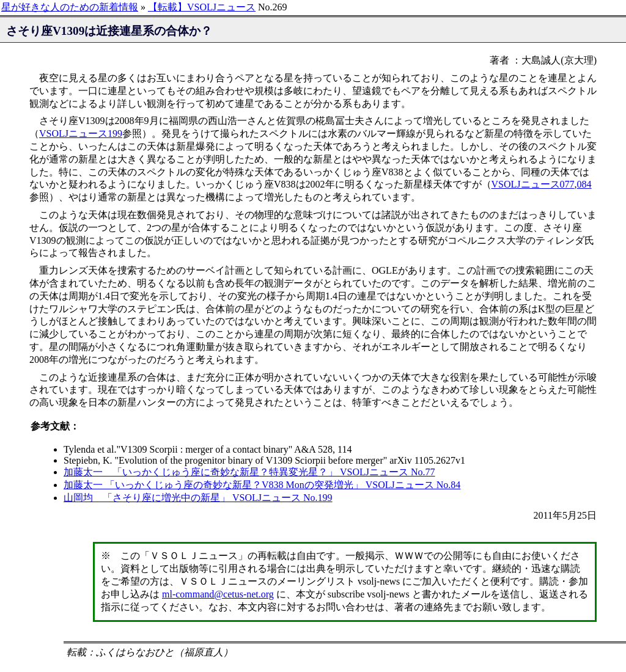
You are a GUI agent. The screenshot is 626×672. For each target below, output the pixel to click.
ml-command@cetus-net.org (218, 594)
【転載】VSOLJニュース (202, 7)
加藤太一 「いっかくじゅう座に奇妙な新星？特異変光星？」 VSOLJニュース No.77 (249, 472)
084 (584, 184)
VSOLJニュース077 (533, 184)
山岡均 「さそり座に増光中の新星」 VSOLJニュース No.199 (198, 498)
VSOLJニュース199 (81, 133)
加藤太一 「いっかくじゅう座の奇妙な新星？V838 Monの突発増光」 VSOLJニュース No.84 (262, 485)
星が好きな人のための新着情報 (70, 7)
